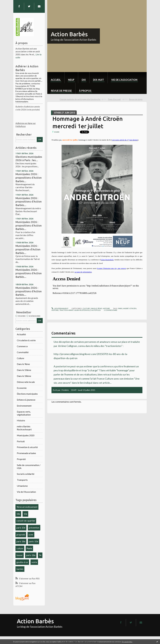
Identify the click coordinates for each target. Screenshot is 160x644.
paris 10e (21, 528)
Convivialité (23, 352)
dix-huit (99, 80)
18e (18, 514)
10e (25, 514)
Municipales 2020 (26, 435)
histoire (55, 310)
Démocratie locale (26, 382)
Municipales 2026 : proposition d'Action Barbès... (28, 249)
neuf (71, 80)
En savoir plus (127, 642)
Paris (29, 548)
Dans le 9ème (23, 364)
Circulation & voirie (26, 340)
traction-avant (67, 310)
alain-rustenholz (82, 310)
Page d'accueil (114, 99)
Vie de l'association (124, 80)
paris (120, 308)
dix (84, 80)
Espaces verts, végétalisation (24, 413)
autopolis (96, 310)
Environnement (24, 406)
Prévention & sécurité (27, 447)
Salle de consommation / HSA (29, 467)
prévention (34, 528)
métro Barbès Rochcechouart (24, 428)
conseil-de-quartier (26, 521)
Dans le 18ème (24, 376)
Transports (22, 480)
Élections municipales (27, 394)
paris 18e (21, 541)
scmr (31, 535)
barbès (20, 569)
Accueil (56, 80)
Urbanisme (22, 486)
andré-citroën (130, 308)
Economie (22, 388)
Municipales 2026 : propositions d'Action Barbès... (29, 178)
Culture (20, 358)
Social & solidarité (26, 474)
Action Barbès (69, 34)
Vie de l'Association (26, 492)
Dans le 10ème (24, 370)
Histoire (21, 420)
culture (20, 548)
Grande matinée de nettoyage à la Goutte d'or (80, 99)
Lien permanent (60, 308)
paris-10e (33, 541)
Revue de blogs (136, 99)
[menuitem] (56, 78)
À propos (85, 91)
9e (40, 555)
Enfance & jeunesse (26, 400)
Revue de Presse (61, 91)
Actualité (21, 334)
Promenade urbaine (26, 453)
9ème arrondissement (27, 507)
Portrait (21, 441)
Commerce (22, 346)
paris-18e (31, 555)
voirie (34, 562)
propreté (21, 535)
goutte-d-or (22, 562)
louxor (20, 555)
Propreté (21, 459)
